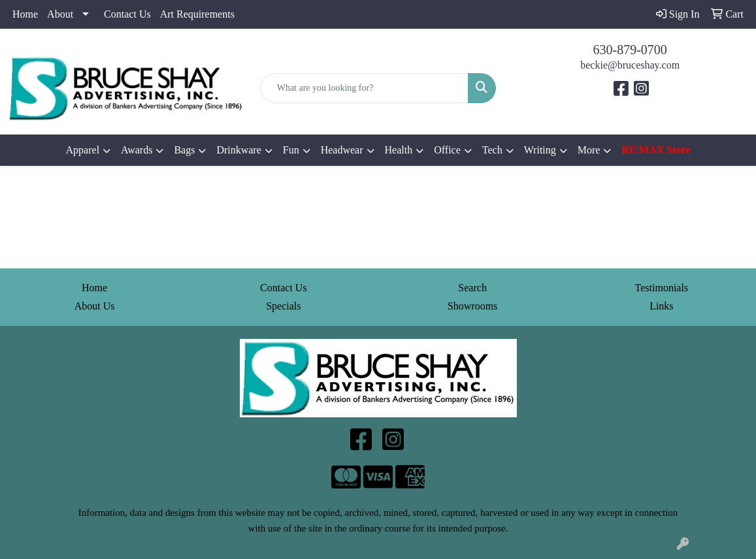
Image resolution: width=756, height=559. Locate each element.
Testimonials (662, 288)
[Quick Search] (365, 88)
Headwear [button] (342, 150)
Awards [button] (137, 150)
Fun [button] (291, 150)
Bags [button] (184, 150)
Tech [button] (492, 150)
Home (25, 14)
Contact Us (127, 14)
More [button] (589, 150)
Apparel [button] (83, 150)
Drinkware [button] (238, 150)
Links (661, 306)
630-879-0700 (630, 50)
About (60, 14)
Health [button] (399, 150)
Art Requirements (197, 14)
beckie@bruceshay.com (630, 65)
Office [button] (447, 150)
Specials (283, 306)
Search (472, 288)
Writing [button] (540, 150)
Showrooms (472, 306)
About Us (95, 306)
